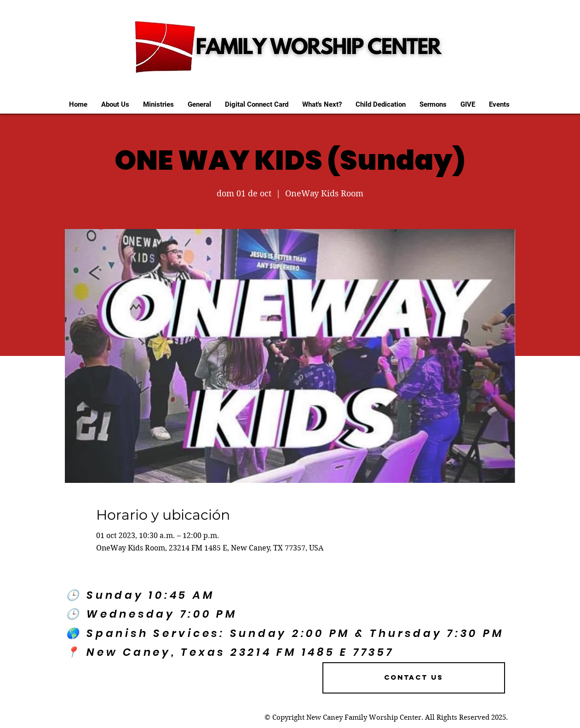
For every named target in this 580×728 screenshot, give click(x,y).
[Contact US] (414, 678)
